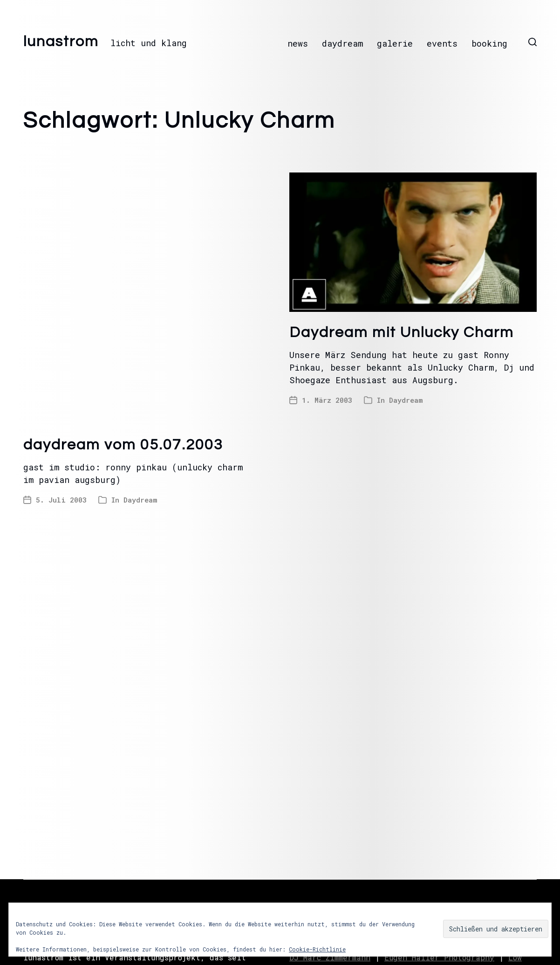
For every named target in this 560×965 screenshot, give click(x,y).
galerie (395, 43)
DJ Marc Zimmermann (330, 957)
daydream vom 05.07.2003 (123, 445)
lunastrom (61, 42)
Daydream (140, 500)
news (298, 43)
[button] (533, 42)
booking (489, 43)
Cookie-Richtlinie (317, 949)
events (442, 43)
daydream (342, 43)
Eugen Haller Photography (439, 957)
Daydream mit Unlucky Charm (402, 333)
